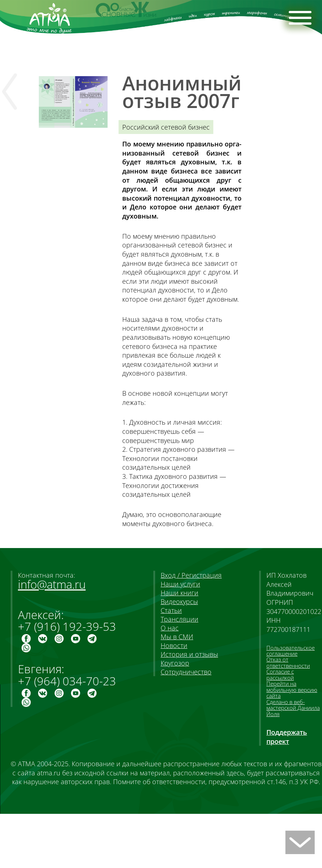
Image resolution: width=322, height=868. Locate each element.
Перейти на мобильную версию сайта (292, 690)
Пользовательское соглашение (291, 651)
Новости (174, 645)
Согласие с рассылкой (280, 674)
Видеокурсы (179, 601)
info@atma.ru (52, 584)
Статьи (171, 610)
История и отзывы (189, 654)
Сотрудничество (186, 672)
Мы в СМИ (177, 637)
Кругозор (175, 663)
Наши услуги (180, 584)
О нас (170, 628)
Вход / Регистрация (191, 575)
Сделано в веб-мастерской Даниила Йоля (293, 708)
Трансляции (179, 619)
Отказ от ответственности (288, 662)
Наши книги (179, 593)
